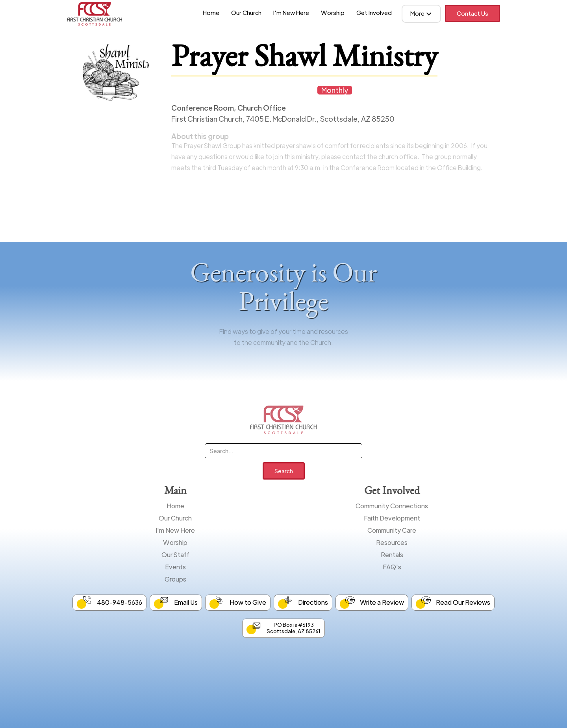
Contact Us (472, 13)
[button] (421, 14)
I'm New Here (291, 12)
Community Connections (392, 506)
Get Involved (374, 12)
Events (175, 567)
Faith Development (392, 518)
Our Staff (175, 555)
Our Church (246, 12)
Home (211, 12)
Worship (333, 12)
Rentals (392, 555)
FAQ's (392, 567)
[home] (94, 14)
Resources (392, 542)
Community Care (392, 530)
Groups (175, 579)
